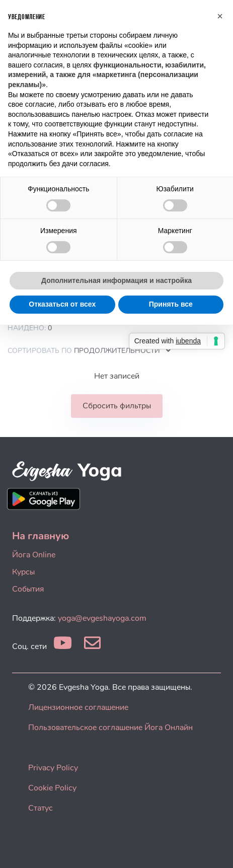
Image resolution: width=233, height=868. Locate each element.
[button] (220, 16)
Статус (41, 808)
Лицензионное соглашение (78, 707)
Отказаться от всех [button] (62, 304)
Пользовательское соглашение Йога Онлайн (110, 728)
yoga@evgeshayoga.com (102, 618)
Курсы (23, 572)
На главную (41, 536)
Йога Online (34, 555)
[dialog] (214, 848)
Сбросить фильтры (117, 406)
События (28, 589)
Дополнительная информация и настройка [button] (116, 280)
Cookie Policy (52, 788)
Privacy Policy (53, 768)
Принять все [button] (171, 304)
